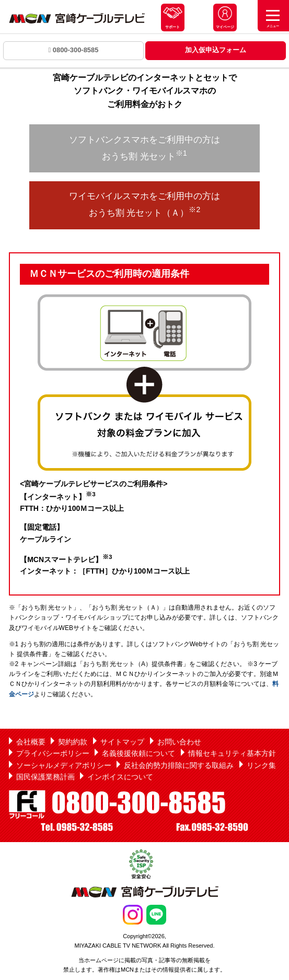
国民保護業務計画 (45, 777)
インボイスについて (120, 777)
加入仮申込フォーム (216, 50)
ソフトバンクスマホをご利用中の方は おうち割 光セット (144, 148)
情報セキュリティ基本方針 (232, 753)
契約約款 (73, 742)
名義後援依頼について (138, 753)
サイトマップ (122, 742)
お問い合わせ (179, 742)
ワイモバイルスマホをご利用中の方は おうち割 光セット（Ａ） (144, 204)
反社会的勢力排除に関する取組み (179, 765)
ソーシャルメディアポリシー (64, 765)
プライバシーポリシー (53, 753)
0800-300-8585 (74, 50)
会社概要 (31, 742)
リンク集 (261, 765)
